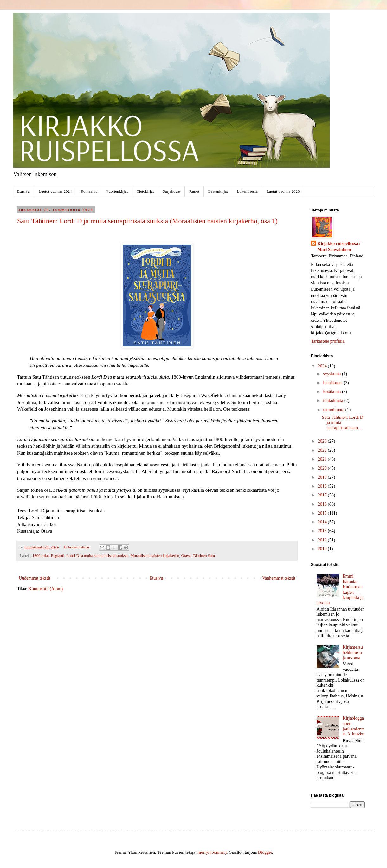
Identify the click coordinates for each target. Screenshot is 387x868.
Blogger (265, 852)
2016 (323, 504)
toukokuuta (334, 401)
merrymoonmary (212, 852)
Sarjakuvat (171, 191)
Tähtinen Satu (204, 556)
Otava (186, 556)
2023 (323, 441)
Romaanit (89, 191)
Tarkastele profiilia (328, 341)
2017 (323, 495)
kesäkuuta (332, 392)
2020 (323, 468)
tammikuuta (334, 410)
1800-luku (41, 556)
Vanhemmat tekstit (279, 578)
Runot (194, 191)
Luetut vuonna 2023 (283, 191)
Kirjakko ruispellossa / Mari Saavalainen (339, 247)
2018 (323, 486)
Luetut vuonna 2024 (55, 191)
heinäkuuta (333, 383)
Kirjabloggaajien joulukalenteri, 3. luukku (354, 726)
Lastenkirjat (218, 191)
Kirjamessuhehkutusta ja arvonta (353, 653)
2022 (323, 450)
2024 (323, 366)
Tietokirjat (145, 191)
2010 (323, 549)
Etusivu (23, 191)
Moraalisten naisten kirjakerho (155, 556)
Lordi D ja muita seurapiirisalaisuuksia (97, 556)
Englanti (58, 556)
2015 (323, 513)
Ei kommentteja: (77, 547)
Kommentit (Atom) (46, 589)
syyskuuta (332, 374)
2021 (323, 459)
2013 (323, 531)
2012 (323, 540)
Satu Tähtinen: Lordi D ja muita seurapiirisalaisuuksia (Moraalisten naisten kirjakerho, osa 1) (147, 221)
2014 (323, 522)
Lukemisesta (247, 191)
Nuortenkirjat (117, 191)
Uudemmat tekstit (35, 578)
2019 (323, 477)
